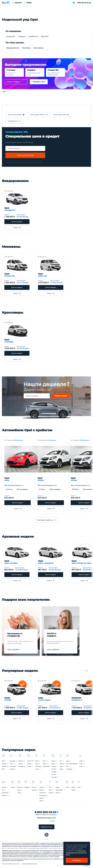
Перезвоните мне (47, 827)
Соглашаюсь (77, 860)
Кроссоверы (38, 48)
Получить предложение (25, 155)
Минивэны (26, 48)
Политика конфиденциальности (11, 864)
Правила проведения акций (30, 864)
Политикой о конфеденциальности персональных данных (76, 853)
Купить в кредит (17, 222)
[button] (4, 92)
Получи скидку (61, 396)
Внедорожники (13, 48)
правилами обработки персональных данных (31, 162)
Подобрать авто (39, 82)
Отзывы (52, 821)
